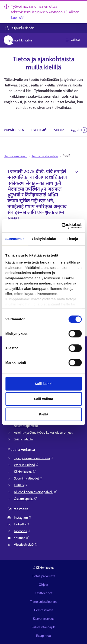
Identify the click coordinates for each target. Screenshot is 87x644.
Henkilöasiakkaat (15, 156)
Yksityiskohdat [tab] (44, 239)
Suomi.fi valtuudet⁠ (28, 478)
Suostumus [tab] (15, 239)
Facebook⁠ (22, 531)
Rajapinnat (44, 636)
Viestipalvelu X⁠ (26, 545)
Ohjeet (43, 585)
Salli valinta (43, 399)
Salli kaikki (43, 384)
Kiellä (43, 414)
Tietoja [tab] (72, 239)
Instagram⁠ (23, 517)
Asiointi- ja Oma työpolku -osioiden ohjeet (43, 432)
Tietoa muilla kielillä (45, 156)
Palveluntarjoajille (43, 627)
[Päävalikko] (76, 40)
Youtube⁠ (21, 538)
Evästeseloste (44, 610)
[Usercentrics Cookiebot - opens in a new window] (62, 226)
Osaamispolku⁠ (26, 499)
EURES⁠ (21, 485)
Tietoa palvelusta (44, 576)
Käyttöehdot (44, 593)
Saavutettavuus (44, 619)
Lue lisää (18, 18)
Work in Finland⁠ (26, 465)
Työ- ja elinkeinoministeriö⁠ (34, 458)
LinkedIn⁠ (22, 524)
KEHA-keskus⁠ (25, 472)
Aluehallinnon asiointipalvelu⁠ (35, 492)
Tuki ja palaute (23, 439)
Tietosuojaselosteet (43, 602)
